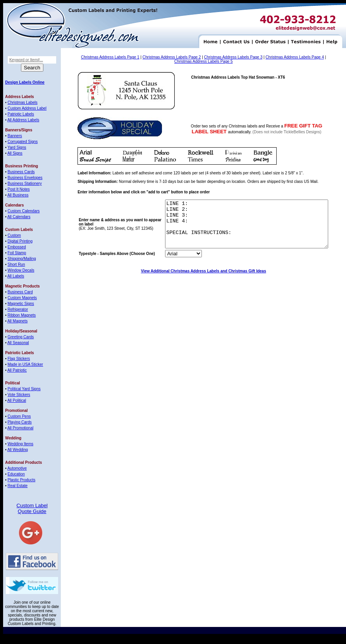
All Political (17, 400)
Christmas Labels (22, 102)
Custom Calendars (23, 211)
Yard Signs (17, 147)
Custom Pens (19, 416)
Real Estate (17, 486)
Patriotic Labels (21, 114)
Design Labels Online (25, 82)
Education (16, 474)
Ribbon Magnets (22, 315)
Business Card (20, 292)
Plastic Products (21, 480)
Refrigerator (18, 309)
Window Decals (21, 270)
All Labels (16, 276)
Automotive (17, 468)
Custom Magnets (22, 298)
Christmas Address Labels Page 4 (295, 57)
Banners (15, 136)
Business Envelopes (25, 178)
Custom (14, 235)
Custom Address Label (27, 108)
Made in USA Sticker (25, 364)
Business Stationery (24, 183)
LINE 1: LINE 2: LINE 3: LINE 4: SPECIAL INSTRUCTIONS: (237, 229)
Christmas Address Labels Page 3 (233, 57)
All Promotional (20, 428)
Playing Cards (19, 422)
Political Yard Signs (24, 389)
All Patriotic (17, 370)
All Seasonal (18, 343)
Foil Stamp (17, 253)
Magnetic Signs (21, 304)
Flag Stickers (19, 359)
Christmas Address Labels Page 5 (204, 61)
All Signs (15, 153)
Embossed (16, 247)
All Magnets (17, 321)
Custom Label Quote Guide (32, 508)
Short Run (16, 264)
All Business (18, 195)
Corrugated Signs (22, 142)
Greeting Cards (21, 337)
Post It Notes (18, 189)
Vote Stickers (19, 395)
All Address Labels (23, 120)
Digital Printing (20, 241)
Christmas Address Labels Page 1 (110, 57)
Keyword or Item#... (26, 60)
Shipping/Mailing (22, 259)
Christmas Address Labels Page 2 (172, 57)
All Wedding (18, 450)
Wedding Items (20, 444)
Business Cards (21, 172)
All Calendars (19, 217)
